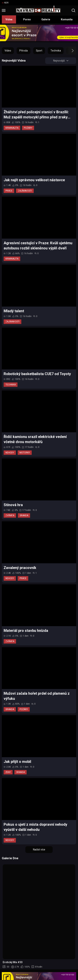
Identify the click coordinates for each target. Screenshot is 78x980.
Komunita (67, 19)
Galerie (46, 19)
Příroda (24, 51)
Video (8, 51)
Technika (56, 51)
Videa (9, 19)
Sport (39, 51)
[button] (69, 51)
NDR (5, 3)
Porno (27, 19)
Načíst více (39, 850)
